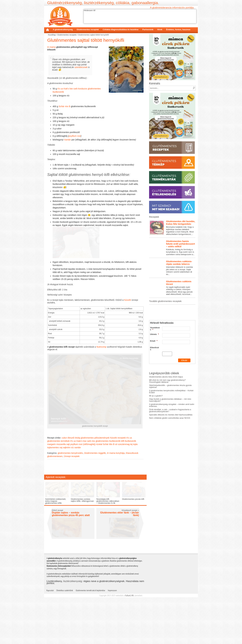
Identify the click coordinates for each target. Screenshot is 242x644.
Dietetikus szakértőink (65, 637)
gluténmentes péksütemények (95, 476)
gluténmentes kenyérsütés (70, 492)
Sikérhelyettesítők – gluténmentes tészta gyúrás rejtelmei (170, 422)
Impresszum (112, 637)
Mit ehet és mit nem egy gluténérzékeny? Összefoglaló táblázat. (167, 416)
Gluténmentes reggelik (95, 492)
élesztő (71, 476)
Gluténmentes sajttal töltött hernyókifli (86, 40)
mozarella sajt (63, 483)
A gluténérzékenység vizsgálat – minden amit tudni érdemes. (172, 441)
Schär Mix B (109, 483)
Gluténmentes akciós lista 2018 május (166, 412)
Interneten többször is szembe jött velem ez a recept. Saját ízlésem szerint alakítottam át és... (172, 301)
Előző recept (57, 557)
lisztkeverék (130, 480)
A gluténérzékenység (63, 30)
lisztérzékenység (73, 628)
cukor (64, 476)
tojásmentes (53, 486)
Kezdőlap (48, 30)
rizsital (99, 483)
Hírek (160, 30)
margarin (51, 483)
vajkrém (67, 486)
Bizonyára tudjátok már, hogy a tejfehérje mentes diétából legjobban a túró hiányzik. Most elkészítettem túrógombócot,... (172, 261)
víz (72, 486)
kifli (123, 480)
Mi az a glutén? (156, 431)
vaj (61, 486)
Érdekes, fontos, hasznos (178, 30)
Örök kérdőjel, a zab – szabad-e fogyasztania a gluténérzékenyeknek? (170, 446)
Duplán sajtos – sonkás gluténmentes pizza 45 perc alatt (71, 561)
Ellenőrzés (154, 373)
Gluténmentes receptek (88, 30)
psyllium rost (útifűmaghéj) (83, 483)
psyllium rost (75, 136)
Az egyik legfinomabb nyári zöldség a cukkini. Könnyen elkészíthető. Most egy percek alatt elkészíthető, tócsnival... (172, 321)
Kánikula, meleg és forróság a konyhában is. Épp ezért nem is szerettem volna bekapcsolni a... (172, 281)
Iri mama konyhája (116, 492)
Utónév (154, 358)
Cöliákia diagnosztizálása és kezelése (121, 30)
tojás (135, 483)
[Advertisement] (95, 506)
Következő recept (130, 557)
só (116, 483)
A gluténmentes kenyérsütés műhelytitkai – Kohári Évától (171, 427)
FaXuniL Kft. (129, 642)
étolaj (78, 476)
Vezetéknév (155, 353)
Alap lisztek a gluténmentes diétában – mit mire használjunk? (170, 435)
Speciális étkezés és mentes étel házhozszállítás (171, 450)
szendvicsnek (81, 67)
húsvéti (127, 315)
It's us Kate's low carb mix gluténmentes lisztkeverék (95, 480)
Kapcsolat (50, 637)
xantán (78, 486)
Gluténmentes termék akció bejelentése (90, 637)
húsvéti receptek (118, 476)
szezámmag (124, 483)
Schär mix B (64, 106)
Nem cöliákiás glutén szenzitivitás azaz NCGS (170, 453)
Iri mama (51, 47)
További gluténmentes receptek (165, 334)
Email (154, 365)
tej (131, 483)
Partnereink (148, 30)
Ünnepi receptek (72, 495)
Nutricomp (101, 362)
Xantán (67, 140)
